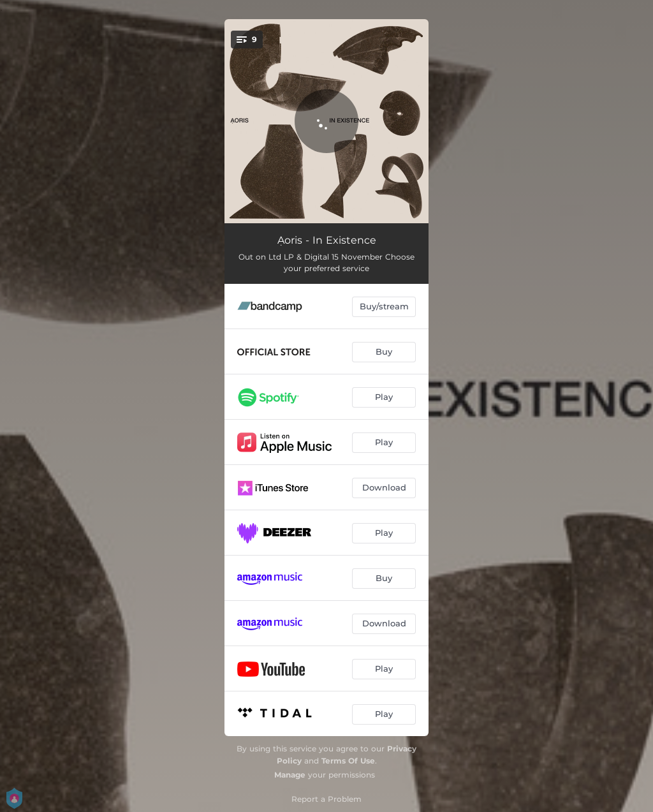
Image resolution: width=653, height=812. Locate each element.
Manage (290, 775)
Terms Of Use (348, 761)
